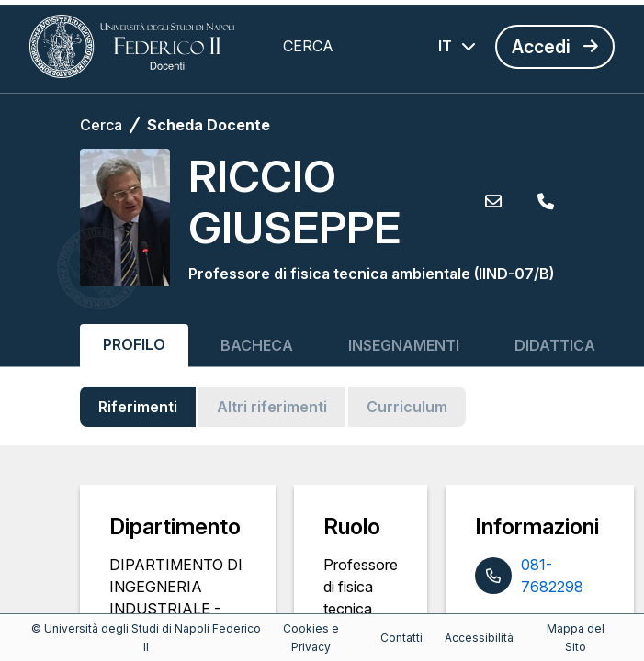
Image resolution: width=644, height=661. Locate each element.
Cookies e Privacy (311, 638)
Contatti (401, 638)
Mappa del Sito (576, 638)
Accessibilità (479, 638)
